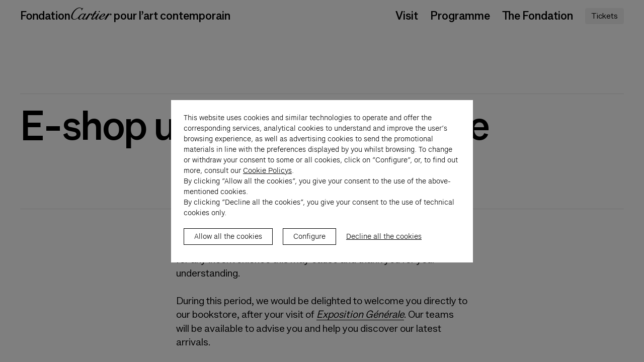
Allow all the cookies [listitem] (228, 247)
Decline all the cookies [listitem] (384, 247)
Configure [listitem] (309, 247)
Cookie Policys (267, 181)
